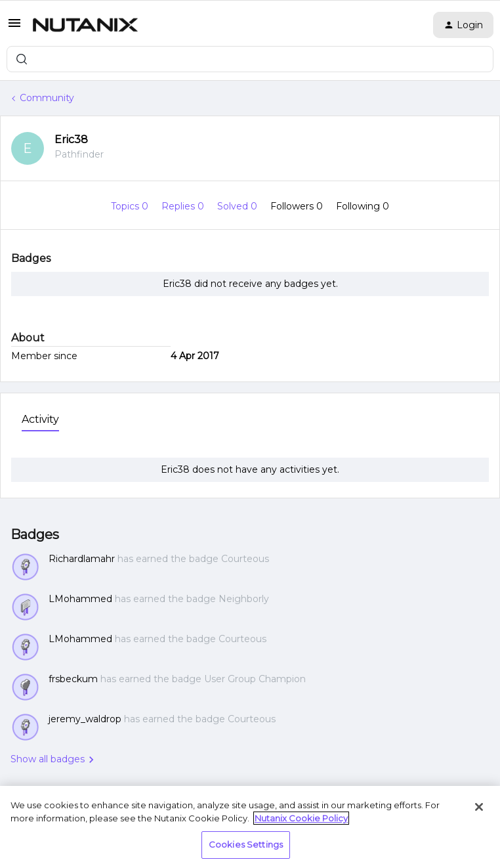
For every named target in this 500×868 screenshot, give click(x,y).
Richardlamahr (82, 559)
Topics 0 (131, 206)
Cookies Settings (246, 844)
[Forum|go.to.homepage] (85, 25)
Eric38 (71, 140)
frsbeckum (73, 679)
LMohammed (80, 599)
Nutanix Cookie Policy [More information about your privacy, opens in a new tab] (301, 818)
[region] (250, 827)
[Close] (479, 807)
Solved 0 (239, 206)
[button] (14, 28)
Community (47, 98)
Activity (40, 419)
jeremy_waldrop (85, 719)
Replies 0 (184, 206)
